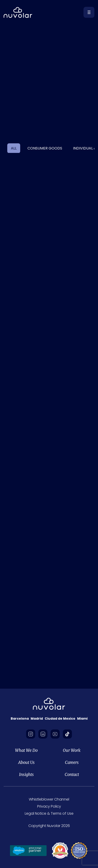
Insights (26, 774)
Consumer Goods (45, 148)
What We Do (26, 750)
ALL (14, 148)
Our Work (72, 750)
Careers (72, 762)
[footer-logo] (49, 704)
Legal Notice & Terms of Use (49, 813)
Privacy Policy (49, 806)
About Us (26, 762)
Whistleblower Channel (49, 799)
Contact (72, 774)
